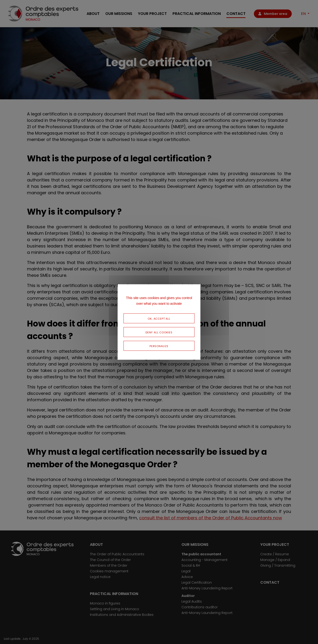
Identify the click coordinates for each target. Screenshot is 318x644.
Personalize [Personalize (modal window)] (159, 346)
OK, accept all (159, 318)
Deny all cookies (159, 332)
